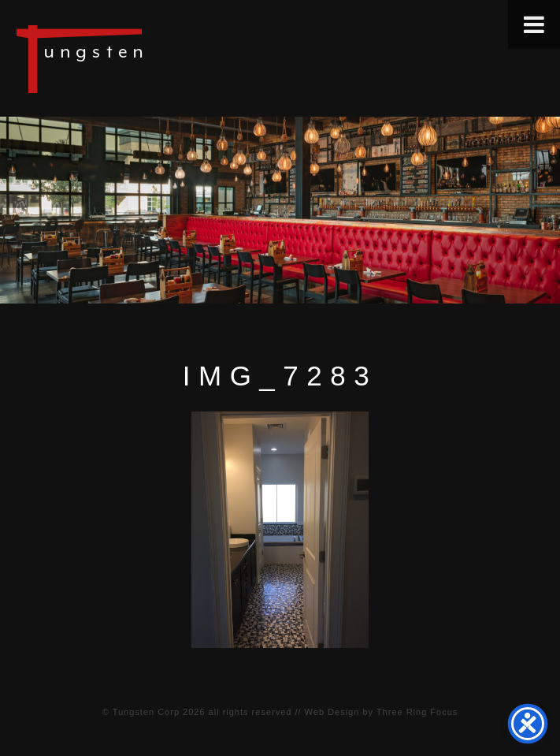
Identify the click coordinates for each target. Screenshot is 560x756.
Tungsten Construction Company (134, 58)
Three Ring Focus (417, 712)
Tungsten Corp (146, 712)
